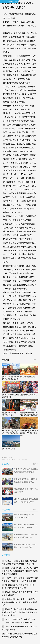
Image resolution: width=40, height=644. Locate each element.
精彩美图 (5, 360)
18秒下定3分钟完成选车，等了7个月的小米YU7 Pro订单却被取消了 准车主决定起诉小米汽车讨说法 (20, 571)
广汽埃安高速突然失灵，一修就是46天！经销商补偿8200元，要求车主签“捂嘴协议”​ (19, 602)
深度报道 (6, 510)
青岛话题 (13, 2)
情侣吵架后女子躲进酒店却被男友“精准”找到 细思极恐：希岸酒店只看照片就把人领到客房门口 (20, 612)
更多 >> (36, 360)
